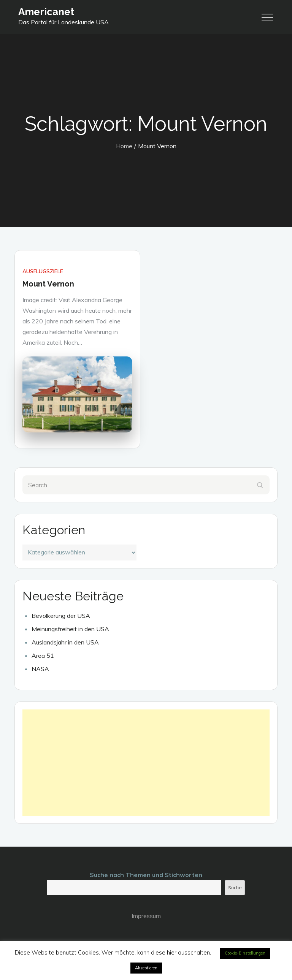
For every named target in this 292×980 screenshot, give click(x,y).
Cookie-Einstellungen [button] (245, 953)
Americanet (46, 12)
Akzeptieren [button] (146, 968)
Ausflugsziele (43, 271)
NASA (40, 669)
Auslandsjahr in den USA (65, 642)
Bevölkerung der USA (61, 616)
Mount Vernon (48, 284)
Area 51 (43, 655)
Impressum (146, 916)
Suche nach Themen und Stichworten (146, 875)
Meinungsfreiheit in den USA (70, 629)
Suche (235, 887)
